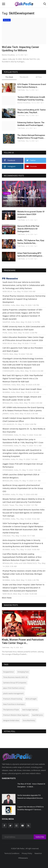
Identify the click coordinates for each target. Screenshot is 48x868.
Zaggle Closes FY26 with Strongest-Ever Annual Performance (23, 465)
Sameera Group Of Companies (15, 683)
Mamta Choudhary (8, 55)
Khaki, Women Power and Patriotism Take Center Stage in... (23, 641)
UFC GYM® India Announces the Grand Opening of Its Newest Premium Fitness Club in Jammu (23, 409)
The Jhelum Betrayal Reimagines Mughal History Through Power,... (31, 137)
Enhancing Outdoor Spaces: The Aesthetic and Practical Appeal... (31, 124)
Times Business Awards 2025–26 (15, 677)
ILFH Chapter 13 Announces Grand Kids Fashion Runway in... (32, 86)
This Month (24, 77)
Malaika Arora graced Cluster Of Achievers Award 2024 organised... (31, 214)
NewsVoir (38, 853)
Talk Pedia (21, 90)
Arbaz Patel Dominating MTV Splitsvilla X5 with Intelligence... (31, 255)
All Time (39, 77)
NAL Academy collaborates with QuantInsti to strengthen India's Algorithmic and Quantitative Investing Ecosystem (23, 453)
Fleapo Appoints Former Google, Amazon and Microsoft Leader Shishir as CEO (22, 398)
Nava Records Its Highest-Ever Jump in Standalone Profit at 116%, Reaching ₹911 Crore (23, 441)
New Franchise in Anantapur (14, 704)
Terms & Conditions (12, 853)
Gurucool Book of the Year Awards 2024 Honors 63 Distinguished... (28, 229)
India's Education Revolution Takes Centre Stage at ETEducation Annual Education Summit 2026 (23, 339)
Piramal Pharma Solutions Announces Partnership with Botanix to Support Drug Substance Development (24, 299)
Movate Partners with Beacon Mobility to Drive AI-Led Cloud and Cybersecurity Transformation (24, 500)
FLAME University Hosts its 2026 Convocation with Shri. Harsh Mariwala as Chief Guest (24, 328)
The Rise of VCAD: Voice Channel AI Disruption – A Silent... (31, 785)
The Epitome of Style (11, 710)
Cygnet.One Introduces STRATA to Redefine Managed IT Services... (31, 808)
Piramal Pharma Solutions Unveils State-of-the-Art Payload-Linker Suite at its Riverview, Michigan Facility (24, 574)
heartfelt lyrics (38, 715)
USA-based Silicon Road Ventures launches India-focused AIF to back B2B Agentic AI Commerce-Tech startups (24, 513)
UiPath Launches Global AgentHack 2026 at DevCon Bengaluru (21, 476)
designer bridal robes (11, 720)
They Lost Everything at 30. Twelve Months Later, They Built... (31, 111)
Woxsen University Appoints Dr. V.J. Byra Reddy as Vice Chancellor (24, 430)
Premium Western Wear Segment (16, 715)
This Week (9, 77)
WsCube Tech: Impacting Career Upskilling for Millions (20, 49)
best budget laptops (30, 710)
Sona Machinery (29, 720)
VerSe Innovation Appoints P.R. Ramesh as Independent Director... (31, 797)
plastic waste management (13, 693)
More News (7, 598)
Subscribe (40, 837)
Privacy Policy (27, 853)
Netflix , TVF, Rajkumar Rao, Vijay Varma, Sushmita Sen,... (31, 242)
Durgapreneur (9, 672)
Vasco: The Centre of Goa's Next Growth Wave (22, 389)
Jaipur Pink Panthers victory (14, 688)
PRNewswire (23, 858)
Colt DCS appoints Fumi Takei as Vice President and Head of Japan (23, 349)
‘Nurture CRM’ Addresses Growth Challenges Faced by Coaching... (31, 98)
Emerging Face (23, 672)
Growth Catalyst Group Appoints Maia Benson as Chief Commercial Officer (23, 420)
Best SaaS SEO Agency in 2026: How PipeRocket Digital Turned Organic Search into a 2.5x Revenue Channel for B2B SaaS (23, 378)
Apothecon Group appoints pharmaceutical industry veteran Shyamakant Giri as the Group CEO (23, 488)
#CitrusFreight (31, 699)
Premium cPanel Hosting (13, 699)
